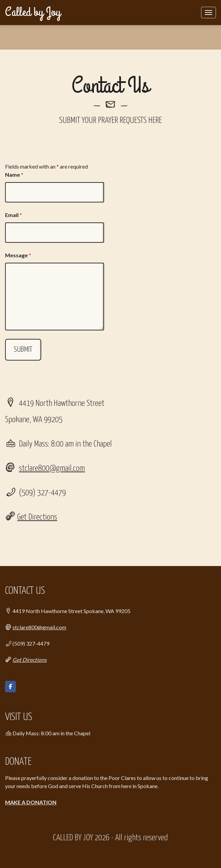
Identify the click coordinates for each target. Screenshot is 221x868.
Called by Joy (33, 12)
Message (18, 255)
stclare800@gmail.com (52, 469)
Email (14, 215)
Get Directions (37, 517)
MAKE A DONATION (31, 802)
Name (14, 175)
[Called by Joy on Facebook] (10, 687)
